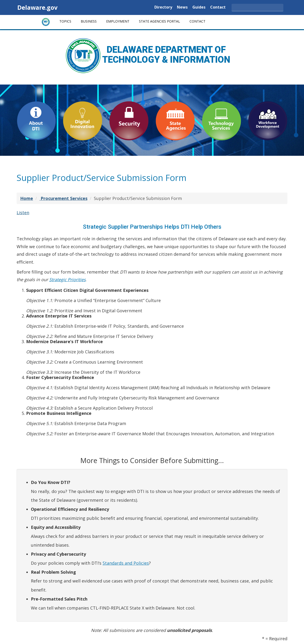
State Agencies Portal (159, 21)
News (182, 7)
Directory (163, 7)
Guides (199, 7)
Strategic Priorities (67, 279)
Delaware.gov (37, 7)
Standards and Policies (126, 563)
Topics (65, 21)
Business (89, 21)
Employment (118, 21)
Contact (218, 7)
